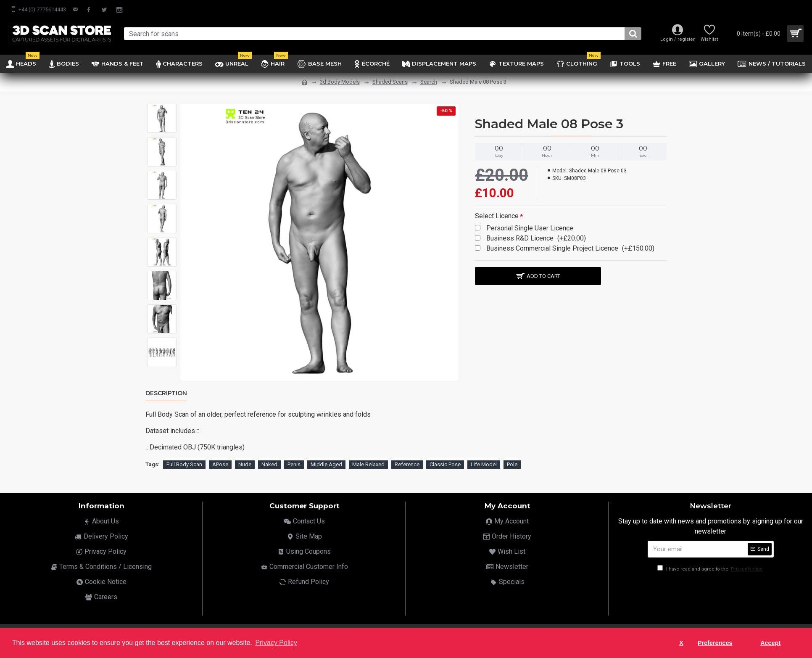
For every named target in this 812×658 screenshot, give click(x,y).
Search (429, 82)
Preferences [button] (715, 643)
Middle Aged (326, 463)
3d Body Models (340, 82)
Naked (269, 463)
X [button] (681, 643)
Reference (407, 463)
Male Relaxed (368, 463)
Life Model (484, 463)
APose (220, 463)
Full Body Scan (184, 463)
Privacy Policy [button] (276, 643)
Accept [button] (770, 643)
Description (166, 393)
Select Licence (497, 216)
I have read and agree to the (711, 567)
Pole (512, 463)
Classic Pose (445, 463)
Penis (294, 463)
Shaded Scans (390, 82)
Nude (245, 463)
